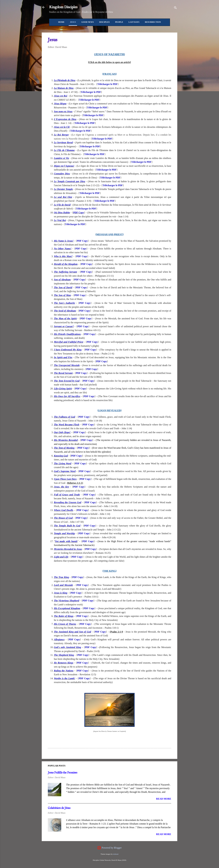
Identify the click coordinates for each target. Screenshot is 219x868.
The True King (61, 577)
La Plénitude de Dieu (65, 80)
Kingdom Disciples (63, 7)
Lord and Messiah (63, 585)
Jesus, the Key (62, 487)
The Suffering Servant (65, 272)
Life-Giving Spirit (63, 389)
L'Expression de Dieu (65, 119)
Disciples (104, 22)
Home (61, 22)
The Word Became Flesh (67, 425)
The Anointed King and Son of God (72, 632)
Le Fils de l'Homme (64, 150)
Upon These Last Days (65, 479)
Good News (87, 22)
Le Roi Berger (61, 135)
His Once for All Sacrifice (67, 396)
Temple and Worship (64, 533)
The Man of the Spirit (65, 318)
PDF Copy (79, 213)
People (119, 22)
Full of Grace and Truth (67, 495)
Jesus (73, 22)
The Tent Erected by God (67, 381)
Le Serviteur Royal (63, 142)
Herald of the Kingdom (66, 264)
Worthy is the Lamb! (64, 678)
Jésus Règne (60, 104)
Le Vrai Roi (60, 220)
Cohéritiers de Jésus (59, 808)
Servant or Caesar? (64, 326)
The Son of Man (62, 295)
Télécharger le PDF (107, 84)
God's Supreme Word (65, 471)
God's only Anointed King (67, 647)
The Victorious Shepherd (67, 601)
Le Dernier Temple (63, 189)
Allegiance (59, 639)
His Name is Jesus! (64, 241)
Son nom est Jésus (63, 111)
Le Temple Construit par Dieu (70, 181)
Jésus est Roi (61, 96)
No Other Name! (63, 249)
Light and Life (61, 557)
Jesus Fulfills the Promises (63, 773)
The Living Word (63, 463)
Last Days (134, 22)
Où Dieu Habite (62, 213)
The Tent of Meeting (64, 448)
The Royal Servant (63, 373)
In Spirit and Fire (63, 357)
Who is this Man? (63, 256)
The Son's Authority (64, 303)
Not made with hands (66, 541)
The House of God (63, 518)
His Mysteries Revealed (66, 440)
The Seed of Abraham (65, 311)
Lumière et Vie (61, 158)
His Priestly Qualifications (67, 334)
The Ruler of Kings (64, 616)
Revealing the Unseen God (68, 502)
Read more (164, 799)
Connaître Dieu (62, 174)
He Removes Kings (64, 663)
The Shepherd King (64, 655)
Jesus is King (61, 593)
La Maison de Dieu (64, 88)
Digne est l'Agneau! (64, 166)
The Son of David (63, 287)
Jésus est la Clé (62, 127)
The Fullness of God (64, 417)
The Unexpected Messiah (67, 365)
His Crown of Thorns (65, 624)
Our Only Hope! (62, 432)
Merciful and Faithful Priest (69, 342)
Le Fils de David (62, 205)
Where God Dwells (64, 510)
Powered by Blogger (109, 848)
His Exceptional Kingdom (67, 608)
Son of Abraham (62, 280)
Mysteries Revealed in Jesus (68, 549)
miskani (116, 854)
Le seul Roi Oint (63, 197)
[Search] (175, 8)
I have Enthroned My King (68, 350)
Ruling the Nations (64, 671)
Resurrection (153, 22)
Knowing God (61, 456)
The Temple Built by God (67, 526)
